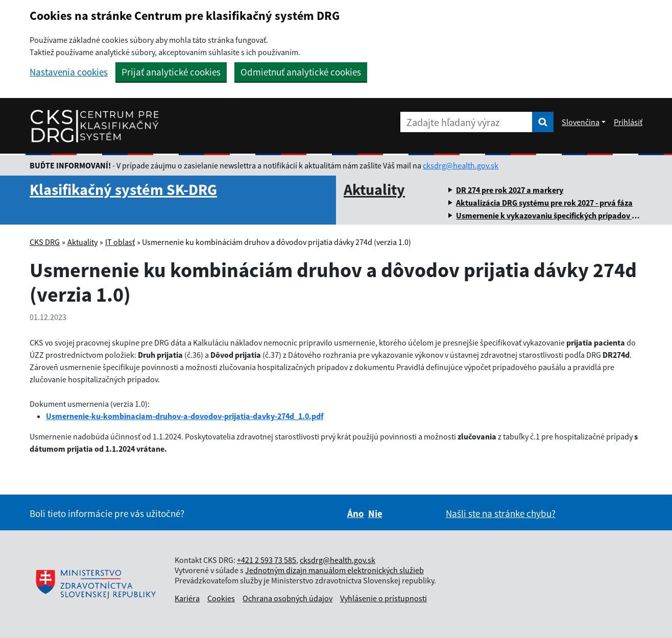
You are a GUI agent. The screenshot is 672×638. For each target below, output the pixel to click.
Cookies (221, 598)
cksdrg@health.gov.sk (461, 165)
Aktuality (374, 189)
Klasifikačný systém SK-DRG (123, 189)
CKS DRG (45, 242)
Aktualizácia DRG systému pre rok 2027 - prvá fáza (544, 203)
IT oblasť (120, 242)
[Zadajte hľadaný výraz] (466, 122)
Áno (356, 513)
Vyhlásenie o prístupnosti (383, 598)
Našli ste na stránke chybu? (501, 513)
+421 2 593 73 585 (267, 560)
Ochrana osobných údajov (287, 598)
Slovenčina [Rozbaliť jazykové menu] (581, 122)
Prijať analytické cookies (171, 72)
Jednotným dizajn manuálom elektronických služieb (334, 570)
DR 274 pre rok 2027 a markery (510, 190)
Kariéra (187, 598)
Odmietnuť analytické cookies (301, 72)
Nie (375, 513)
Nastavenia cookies (69, 72)
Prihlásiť (628, 122)
